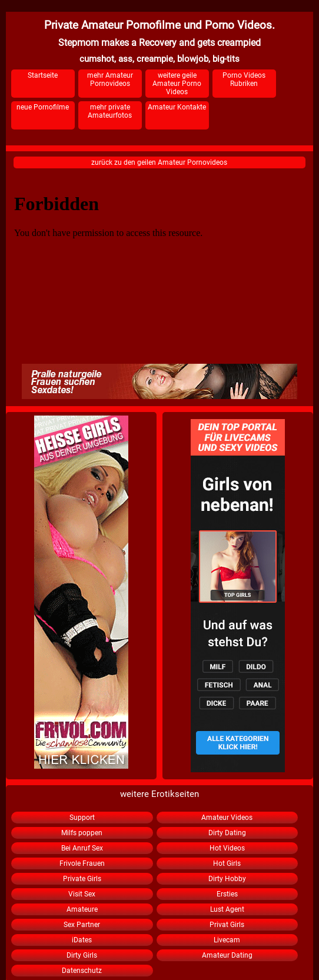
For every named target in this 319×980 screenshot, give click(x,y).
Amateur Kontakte (177, 107)
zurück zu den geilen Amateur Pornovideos (159, 162)
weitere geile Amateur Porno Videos (177, 84)
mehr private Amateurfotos (110, 111)
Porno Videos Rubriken (244, 79)
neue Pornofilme (43, 107)
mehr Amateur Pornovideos (110, 79)
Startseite (43, 75)
